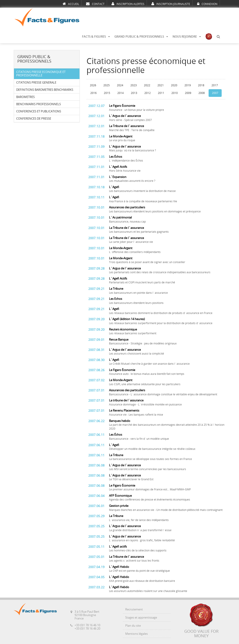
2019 (188, 85)
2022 (147, 85)
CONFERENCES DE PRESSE (34, 119)
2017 (215, 85)
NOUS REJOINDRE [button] (187, 37)
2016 (93, 93)
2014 (121, 93)
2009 (188, 93)
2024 (120, 85)
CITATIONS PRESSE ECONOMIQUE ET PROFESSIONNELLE (41, 74)
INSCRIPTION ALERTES (128, 4)
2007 (215, 93)
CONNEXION (207, 4)
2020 (174, 85)
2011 (161, 93)
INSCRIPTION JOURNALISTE (171, 4)
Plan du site (133, 626)
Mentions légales (137, 634)
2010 (175, 93)
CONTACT (95, 4)
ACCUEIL (71, 4)
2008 (202, 93)
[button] (218, 37)
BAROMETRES (25, 97)
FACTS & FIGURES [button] (96, 37)
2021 (161, 85)
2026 (93, 85)
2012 (148, 93)
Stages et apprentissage (141, 618)
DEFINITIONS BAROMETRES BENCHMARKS (45, 90)
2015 (107, 93)
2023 (134, 85)
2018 (201, 85)
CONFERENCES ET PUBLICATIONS (39, 111)
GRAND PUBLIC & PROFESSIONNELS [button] (141, 37)
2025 (107, 85)
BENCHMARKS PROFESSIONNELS (39, 104)
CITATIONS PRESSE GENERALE (36, 83)
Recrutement (134, 609)
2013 (134, 93)
